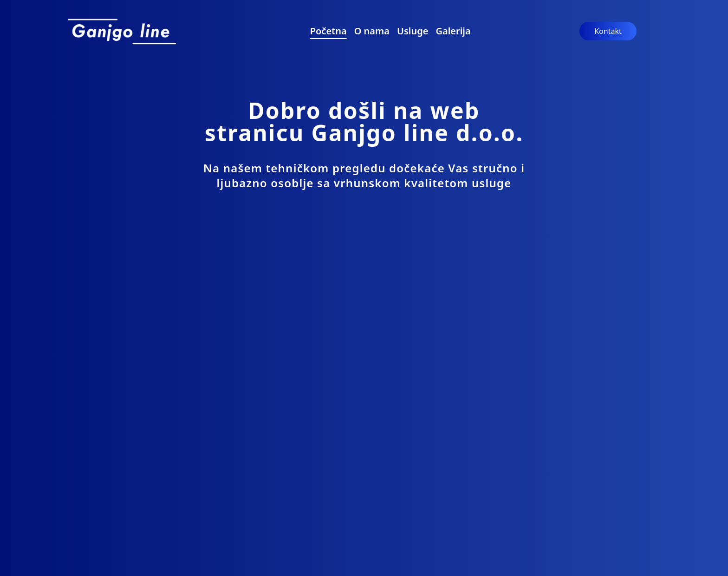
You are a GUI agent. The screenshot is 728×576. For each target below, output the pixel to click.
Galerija (453, 31)
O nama (372, 31)
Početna (328, 31)
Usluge (413, 31)
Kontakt (608, 31)
